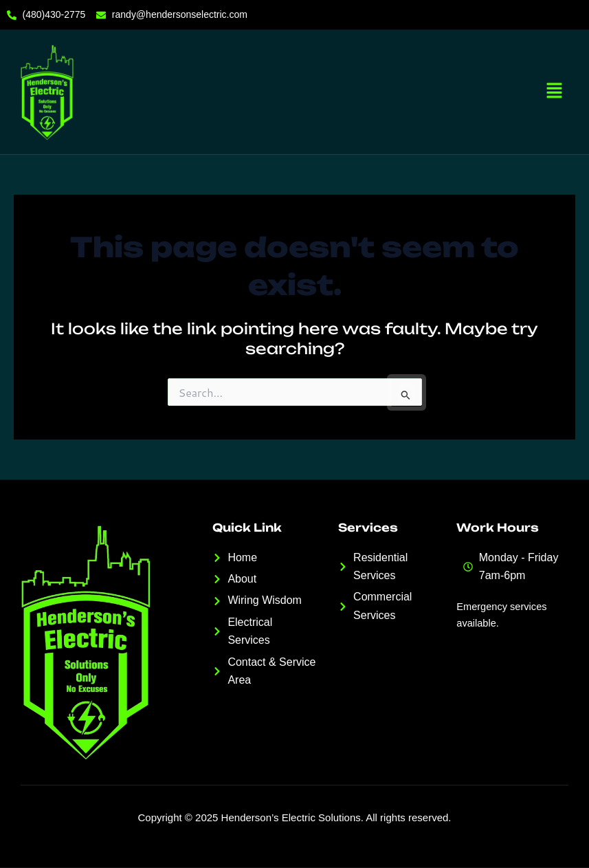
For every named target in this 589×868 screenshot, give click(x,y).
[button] (555, 91)
